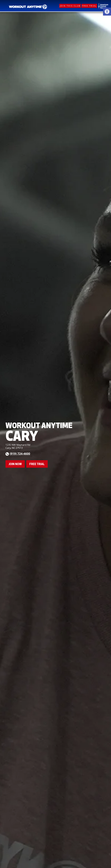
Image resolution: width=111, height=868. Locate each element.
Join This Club (70, 6)
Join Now (15, 464)
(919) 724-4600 (20, 454)
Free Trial (89, 6)
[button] (107, 12)
